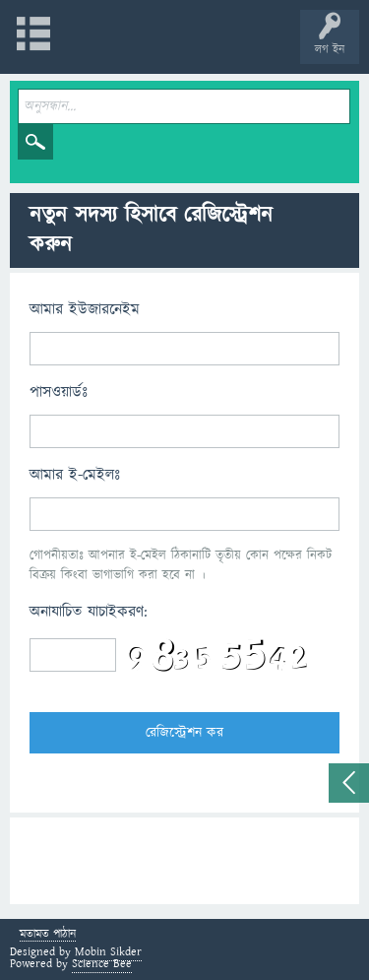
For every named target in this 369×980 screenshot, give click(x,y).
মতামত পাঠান (48, 935)
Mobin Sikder (108, 952)
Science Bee (102, 964)
